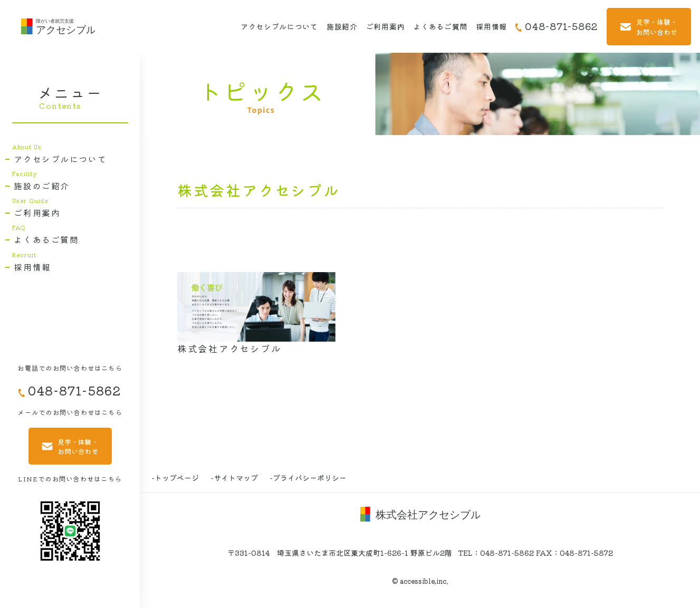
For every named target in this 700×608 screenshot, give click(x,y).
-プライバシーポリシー (308, 478)
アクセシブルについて (279, 26)
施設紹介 (342, 26)
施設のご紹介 (42, 186)
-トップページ (175, 478)
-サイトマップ (234, 478)
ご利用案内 (386, 26)
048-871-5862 (557, 26)
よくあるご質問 (440, 26)
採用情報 (491, 26)
